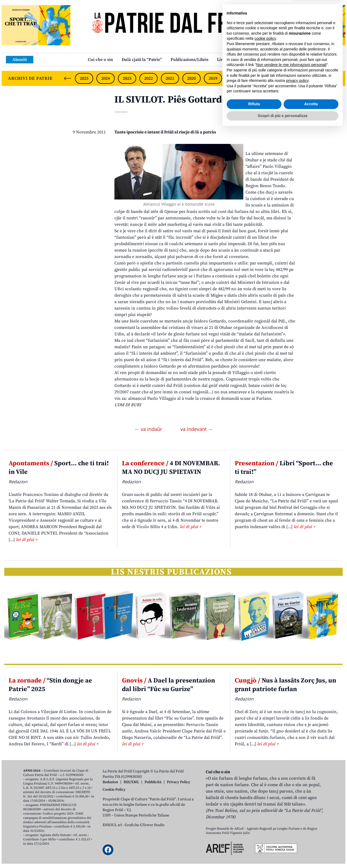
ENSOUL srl (112, 825)
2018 (234, 78)
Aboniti (20, 60)
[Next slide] (337, 78)
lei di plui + (27, 540)
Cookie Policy (114, 790)
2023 (127, 78)
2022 (149, 78)
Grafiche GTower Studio (145, 825)
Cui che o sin (100, 60)
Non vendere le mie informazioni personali (291, 802)
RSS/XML (131, 782)
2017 (256, 78)
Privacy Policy (178, 782)
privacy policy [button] (297, 818)
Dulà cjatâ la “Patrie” (142, 60)
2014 (320, 78)
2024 (106, 78)
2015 (299, 78)
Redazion (110, 782)
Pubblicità (153, 782)
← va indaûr (149, 429)
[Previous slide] (67, 78)
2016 (277, 78)
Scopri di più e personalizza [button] (283, 853)
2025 (84, 78)
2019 (213, 78)
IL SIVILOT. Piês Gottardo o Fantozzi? (196, 100)
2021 (170, 78)
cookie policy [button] (265, 776)
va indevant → (197, 429)
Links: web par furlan (238, 60)
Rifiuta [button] (254, 842)
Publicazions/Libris (189, 60)
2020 (191, 78)
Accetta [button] (311, 842)
